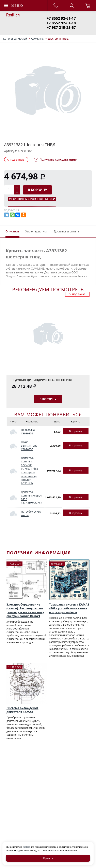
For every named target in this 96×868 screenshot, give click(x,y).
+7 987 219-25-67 (61, 27)
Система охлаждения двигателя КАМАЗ (22, 710)
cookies (26, 847)
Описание (12, 231)
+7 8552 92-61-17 (61, 18)
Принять (48, 858)
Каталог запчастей (15, 39)
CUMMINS (37, 39)
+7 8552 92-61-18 (61, 23)
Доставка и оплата (66, 231)
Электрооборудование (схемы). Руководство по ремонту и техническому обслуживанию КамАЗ (25, 610)
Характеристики (37, 231)
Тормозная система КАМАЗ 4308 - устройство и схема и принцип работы (69, 608)
